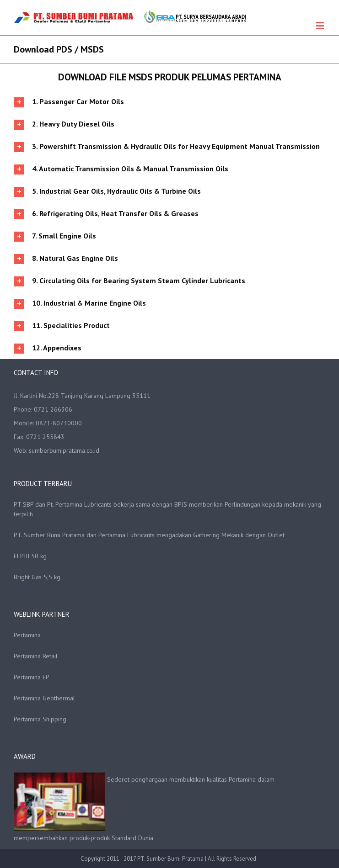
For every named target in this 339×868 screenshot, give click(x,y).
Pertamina (27, 635)
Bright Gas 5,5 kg (37, 577)
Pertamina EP (32, 677)
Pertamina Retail (36, 656)
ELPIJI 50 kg (30, 556)
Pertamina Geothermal (44, 698)
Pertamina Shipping (40, 719)
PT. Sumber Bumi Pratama (171, 859)
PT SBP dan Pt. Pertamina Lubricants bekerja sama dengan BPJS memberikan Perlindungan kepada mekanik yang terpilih (167, 509)
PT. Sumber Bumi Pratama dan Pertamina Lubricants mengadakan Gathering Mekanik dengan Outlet (149, 535)
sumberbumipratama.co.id (64, 450)
